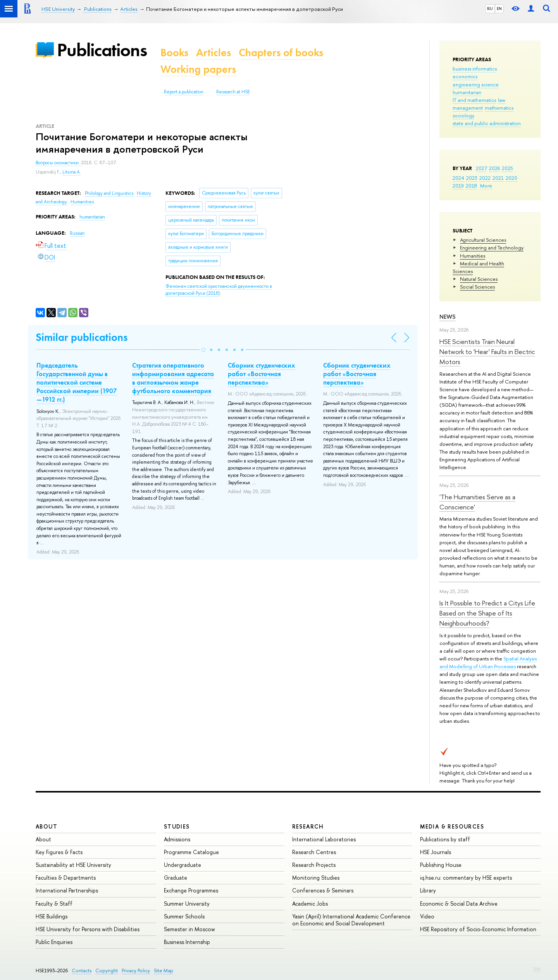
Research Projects (314, 865)
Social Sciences (477, 287)
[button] (203, 350)
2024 (458, 178)
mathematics (499, 108)
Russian (77, 233)
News (448, 317)
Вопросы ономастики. (58, 163)
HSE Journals (436, 852)
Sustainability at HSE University (73, 865)
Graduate (176, 878)
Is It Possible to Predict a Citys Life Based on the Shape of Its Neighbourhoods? (487, 613)
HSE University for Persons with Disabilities (88, 929)
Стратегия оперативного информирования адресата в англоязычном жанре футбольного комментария (173, 378)
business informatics (475, 69)
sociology (463, 115)
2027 (481, 168)
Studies (177, 826)
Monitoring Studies (316, 878)
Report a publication (184, 92)
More (486, 186)
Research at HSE (233, 92)
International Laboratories (324, 839)
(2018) (219, 290)
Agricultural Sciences (483, 240)
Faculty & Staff (54, 903)
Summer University (187, 903)
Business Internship (187, 942)
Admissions (177, 839)
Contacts (82, 971)
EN (499, 9)
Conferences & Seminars (323, 890)
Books (174, 52)
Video (427, 916)
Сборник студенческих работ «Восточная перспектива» (262, 374)
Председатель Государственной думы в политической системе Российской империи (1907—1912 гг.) (77, 382)
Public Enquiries (54, 942)
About (46, 826)
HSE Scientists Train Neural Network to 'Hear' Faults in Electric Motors (487, 352)
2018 (471, 186)
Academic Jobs (310, 903)
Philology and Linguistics (110, 193)
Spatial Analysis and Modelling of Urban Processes (488, 662)
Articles (214, 52)
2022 (485, 178)
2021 (498, 178)
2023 (472, 178)
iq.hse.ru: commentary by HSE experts (466, 878)
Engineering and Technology (492, 248)
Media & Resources (452, 826)
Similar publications (82, 337)
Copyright (107, 971)
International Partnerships (67, 890)
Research (308, 826)
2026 (494, 168)
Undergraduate (183, 865)
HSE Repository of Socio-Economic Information (478, 929)
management (468, 108)
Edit (537, 969)
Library (428, 890)
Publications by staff (445, 839)
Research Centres (314, 852)
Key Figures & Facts (59, 852)
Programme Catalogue (191, 852)
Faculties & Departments (66, 878)
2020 (511, 178)
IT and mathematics (474, 100)
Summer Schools (184, 916)
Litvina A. (72, 172)
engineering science (476, 84)
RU (490, 9)
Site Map (164, 971)
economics (465, 76)
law (502, 100)
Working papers (198, 69)
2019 (458, 186)
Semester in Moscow (189, 929)
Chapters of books (281, 52)
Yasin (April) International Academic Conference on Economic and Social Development (351, 920)
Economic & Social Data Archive (459, 903)
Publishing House (441, 865)
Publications (102, 50)
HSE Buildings (52, 916)
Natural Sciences (479, 279)
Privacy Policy (136, 971)
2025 (507, 168)
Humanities (473, 256)
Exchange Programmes (191, 890)
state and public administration (487, 123)
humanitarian (467, 92)
